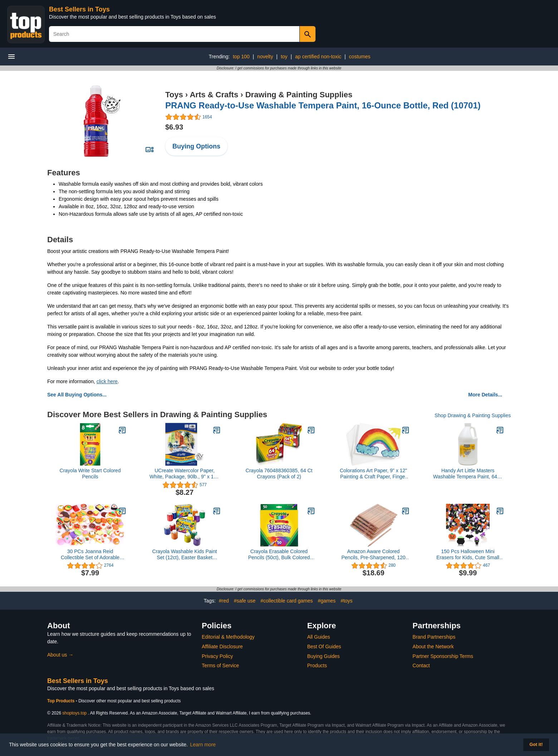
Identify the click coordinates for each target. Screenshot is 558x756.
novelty (265, 57)
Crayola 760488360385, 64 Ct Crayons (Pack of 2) (279, 474)
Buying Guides (324, 656)
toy (284, 57)
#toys (346, 601)
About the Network (433, 647)
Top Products (62, 701)
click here (107, 381)
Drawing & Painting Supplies (299, 95)
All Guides (319, 637)
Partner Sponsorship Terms (443, 656)
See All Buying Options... (77, 395)
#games (327, 601)
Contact (421, 665)
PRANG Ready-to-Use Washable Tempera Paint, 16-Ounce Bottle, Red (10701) (323, 105)
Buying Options (196, 146)
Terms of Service (220, 665)
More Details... (485, 395)
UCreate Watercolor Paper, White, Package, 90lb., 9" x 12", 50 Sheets (185, 474)
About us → (60, 655)
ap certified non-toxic (318, 57)
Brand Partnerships (434, 637)
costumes (360, 57)
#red (224, 601)
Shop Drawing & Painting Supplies (473, 415)
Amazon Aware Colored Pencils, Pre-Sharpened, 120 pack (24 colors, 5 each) (374, 555)
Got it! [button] (536, 745)
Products (317, 665)
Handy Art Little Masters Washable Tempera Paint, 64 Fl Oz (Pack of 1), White (468, 474)
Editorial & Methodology (228, 637)
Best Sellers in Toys (79, 9)
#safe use (245, 601)
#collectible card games (287, 601)
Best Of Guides (324, 647)
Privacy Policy (217, 656)
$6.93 (174, 127)
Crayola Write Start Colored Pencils (90, 474)
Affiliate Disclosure (222, 647)
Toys (174, 95)
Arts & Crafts (214, 95)
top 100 (241, 57)
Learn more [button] (203, 745)
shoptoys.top (74, 713)
